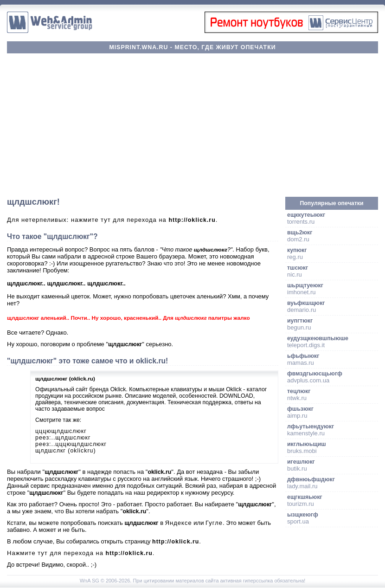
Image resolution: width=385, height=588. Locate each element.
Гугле (214, 523)
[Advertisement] (193, 125)
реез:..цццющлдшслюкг (71, 444)
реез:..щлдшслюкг (63, 438)
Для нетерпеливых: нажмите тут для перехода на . (112, 220)
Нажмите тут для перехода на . (81, 553)
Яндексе (179, 523)
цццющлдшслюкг (61, 431)
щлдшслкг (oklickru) (66, 451)
